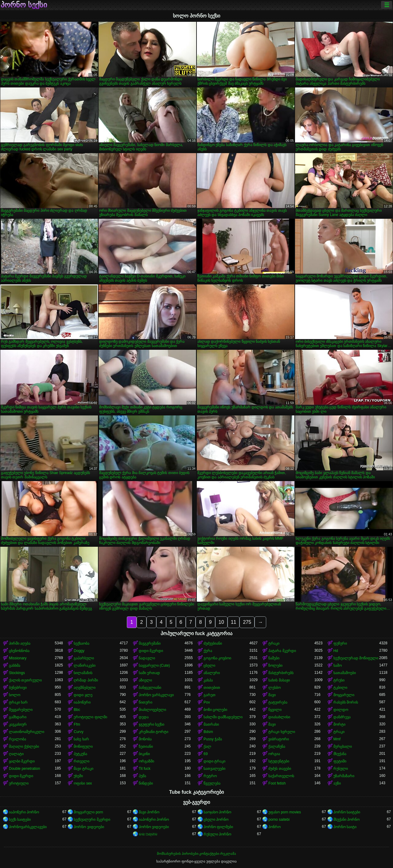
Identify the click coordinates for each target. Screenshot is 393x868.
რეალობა (18, 739)
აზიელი (145, 680)
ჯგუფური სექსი (152, 724)
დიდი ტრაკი (214, 761)
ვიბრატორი (279, 739)
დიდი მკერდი (151, 651)
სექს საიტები (20, 820)
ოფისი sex (83, 783)
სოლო (15, 695)
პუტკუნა (80, 754)
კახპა (208, 680)
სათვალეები (214, 769)
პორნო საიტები (347, 812)
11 (234, 622)
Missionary (18, 658)
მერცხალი (343, 746)
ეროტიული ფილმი (90, 717)
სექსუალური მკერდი (92, 820)
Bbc (77, 710)
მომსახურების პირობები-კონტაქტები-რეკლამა (196, 854)
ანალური (212, 673)
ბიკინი (144, 754)
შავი (272, 695)
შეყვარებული (21, 710)
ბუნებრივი (18, 688)
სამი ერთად (149, 673)
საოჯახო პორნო (217, 812)
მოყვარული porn (88, 812)
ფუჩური (340, 643)
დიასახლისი (279, 717)
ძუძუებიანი (213, 643)
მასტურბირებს (281, 673)
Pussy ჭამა (213, 739)
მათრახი (211, 724)
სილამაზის (83, 673)
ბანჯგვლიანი (150, 688)
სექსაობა (82, 643)
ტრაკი (274, 643)
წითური (146, 702)
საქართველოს (281, 776)
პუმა (142, 776)
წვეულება (212, 783)
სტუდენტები (279, 761)
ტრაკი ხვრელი (282, 732)
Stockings (17, 673)
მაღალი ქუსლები (24, 746)
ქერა (208, 651)
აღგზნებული (85, 688)
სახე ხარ (81, 739)
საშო (338, 665)
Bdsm (208, 732)
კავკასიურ (18, 724)
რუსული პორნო (217, 834)
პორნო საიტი (345, 827)
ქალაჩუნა (277, 746)
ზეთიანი (146, 746)
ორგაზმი (146, 761)
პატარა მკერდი (282, 651)
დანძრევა (342, 717)
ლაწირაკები (85, 665)
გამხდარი (18, 717)
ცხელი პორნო (216, 820)
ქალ (207, 746)
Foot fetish (277, 783)
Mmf (337, 739)
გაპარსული (84, 658)
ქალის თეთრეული (25, 680)
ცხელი (209, 665)
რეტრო (210, 776)
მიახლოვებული (152, 710)
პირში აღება (20, 643)
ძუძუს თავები (280, 769)
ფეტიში (340, 761)
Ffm (77, 724)
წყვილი (275, 710)
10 (221, 622)
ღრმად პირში (86, 680)
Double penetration (24, 769)
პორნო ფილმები (218, 827)
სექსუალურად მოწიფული (356, 658)
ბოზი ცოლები (215, 710)
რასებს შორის (346, 702)
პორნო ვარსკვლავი (156, 695)
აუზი (337, 783)
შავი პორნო (149, 812)
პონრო (274, 827)
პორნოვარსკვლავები (28, 827)
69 (206, 754)
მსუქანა (340, 754)
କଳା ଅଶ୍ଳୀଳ (148, 834)
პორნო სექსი (24, 5)
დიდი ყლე (83, 695)
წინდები (146, 783)
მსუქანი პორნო (346, 820)
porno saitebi (279, 820)
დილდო (341, 710)
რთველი (82, 761)
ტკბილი (340, 688)
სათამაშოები (345, 673)
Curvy (78, 732)
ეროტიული (19, 783)
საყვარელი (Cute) (154, 665)
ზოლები (275, 665)
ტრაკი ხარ (18, 702)
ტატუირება (278, 702)
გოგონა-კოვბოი (217, 658)
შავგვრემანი (150, 643)
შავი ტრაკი (83, 769)
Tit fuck (145, 769)
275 (247, 622)
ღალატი (16, 754)
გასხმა (15, 665)
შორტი (339, 724)
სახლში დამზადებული (223, 717)
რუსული (341, 769)
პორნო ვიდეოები (89, 827)
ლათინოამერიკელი (27, 732)
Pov (207, 702)
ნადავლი (147, 658)
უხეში (78, 776)
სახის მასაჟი (279, 680)
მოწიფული (83, 746)
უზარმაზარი (344, 776)
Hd (336, 651)
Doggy (79, 651)
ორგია (274, 754)
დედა (144, 717)
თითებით (212, 688)
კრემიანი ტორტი (154, 732)
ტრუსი (339, 680)
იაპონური (82, 702)
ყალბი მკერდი (22, 761)
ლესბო (274, 688)
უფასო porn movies (285, 812)
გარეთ (210, 695)
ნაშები (274, 658)
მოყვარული (344, 695)
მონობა (145, 739)
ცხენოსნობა (19, 651)
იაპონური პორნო (24, 812)
